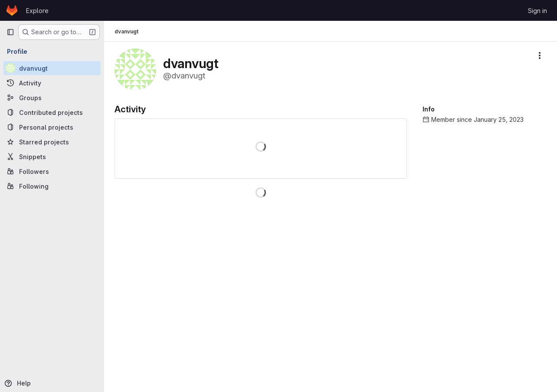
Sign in (537, 11)
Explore (37, 11)
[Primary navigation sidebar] (10, 32)
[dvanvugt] (52, 68)
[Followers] (52, 171)
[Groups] (52, 98)
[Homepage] (12, 10)
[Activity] (52, 83)
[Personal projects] (52, 127)
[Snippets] (52, 157)
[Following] (52, 186)
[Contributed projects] (52, 112)
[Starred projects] (52, 142)
